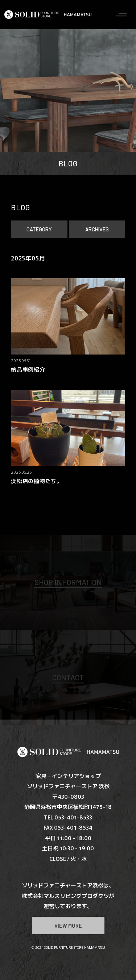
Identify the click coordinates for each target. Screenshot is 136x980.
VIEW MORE (68, 926)
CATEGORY (39, 229)
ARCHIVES (97, 229)
